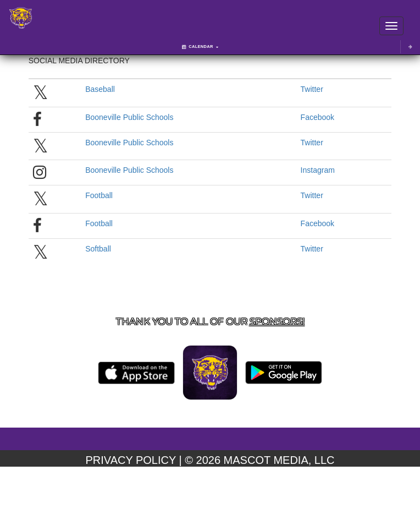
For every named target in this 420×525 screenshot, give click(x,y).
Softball (98, 249)
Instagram (318, 170)
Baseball (100, 89)
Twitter (312, 89)
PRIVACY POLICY (131, 460)
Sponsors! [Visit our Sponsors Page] (277, 321)
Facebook (317, 117)
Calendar (200, 47)
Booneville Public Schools (129, 117)
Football (99, 195)
